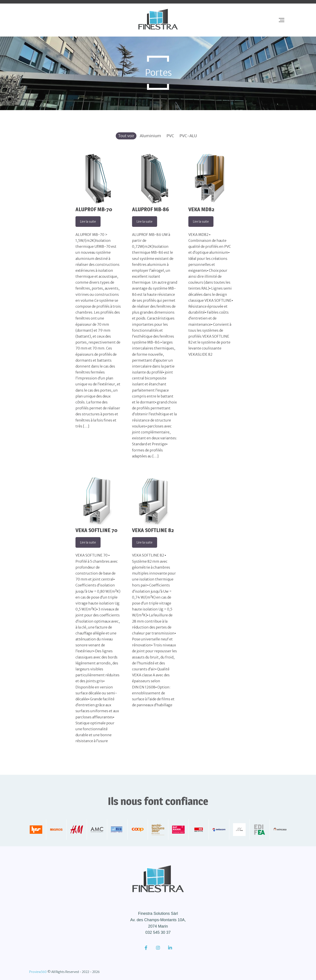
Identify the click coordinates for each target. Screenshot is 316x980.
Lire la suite (88, 222)
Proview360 (38, 972)
